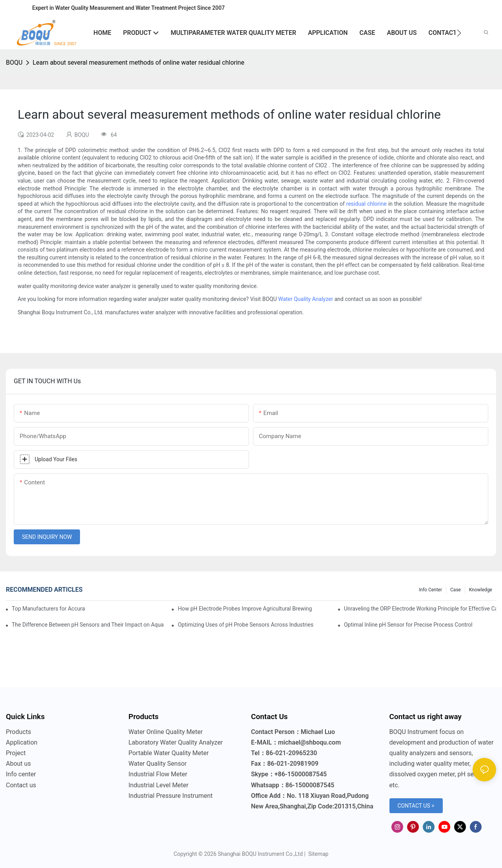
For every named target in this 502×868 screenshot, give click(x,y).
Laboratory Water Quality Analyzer (176, 742)
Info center (430, 590)
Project (16, 753)
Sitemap (317, 854)
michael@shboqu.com (309, 742)
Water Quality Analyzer (306, 299)
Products (18, 732)
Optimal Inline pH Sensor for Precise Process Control (408, 625)
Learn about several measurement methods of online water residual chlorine (138, 63)
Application (22, 742)
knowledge (481, 590)
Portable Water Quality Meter (169, 753)
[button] (459, 33)
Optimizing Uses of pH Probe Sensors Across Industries (246, 625)
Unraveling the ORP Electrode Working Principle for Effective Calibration (420, 609)
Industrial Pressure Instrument (171, 796)
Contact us (21, 785)
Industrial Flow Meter (158, 774)
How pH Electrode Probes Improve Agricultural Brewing (245, 609)
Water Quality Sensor (158, 764)
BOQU (14, 63)
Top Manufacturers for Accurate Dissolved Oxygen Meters (48, 609)
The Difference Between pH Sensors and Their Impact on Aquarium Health (88, 625)
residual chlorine (366, 204)
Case (456, 590)
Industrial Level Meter (159, 785)
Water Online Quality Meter (166, 732)
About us (18, 764)
